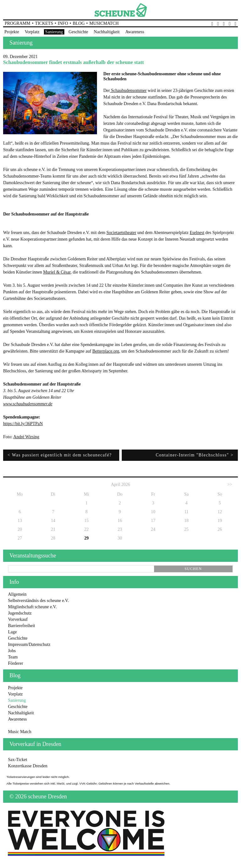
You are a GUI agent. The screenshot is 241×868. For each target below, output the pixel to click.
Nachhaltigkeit (107, 32)
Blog (79, 23)
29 (87, 538)
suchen (193, 569)
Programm (18, 23)
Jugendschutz (20, 613)
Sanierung (54, 32)
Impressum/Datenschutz (29, 644)
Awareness (135, 32)
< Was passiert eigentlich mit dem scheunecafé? (60, 455)
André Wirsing (26, 437)
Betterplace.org (106, 351)
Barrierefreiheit (21, 626)
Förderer (15, 663)
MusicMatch (104, 23)
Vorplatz (32, 32)
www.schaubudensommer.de (28, 404)
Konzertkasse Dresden (28, 766)
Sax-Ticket (17, 760)
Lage (12, 632)
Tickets (44, 23)
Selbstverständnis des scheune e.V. (38, 601)
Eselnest (197, 233)
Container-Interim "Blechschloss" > (195, 455)
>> (230, 485)
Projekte (12, 32)
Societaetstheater (121, 233)
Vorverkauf (18, 619)
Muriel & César (57, 272)
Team (13, 657)
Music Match (19, 732)
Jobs (12, 651)
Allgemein (17, 594)
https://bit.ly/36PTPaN (23, 424)
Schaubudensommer (128, 91)
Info (63, 23)
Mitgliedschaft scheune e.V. (32, 607)
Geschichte (78, 32)
